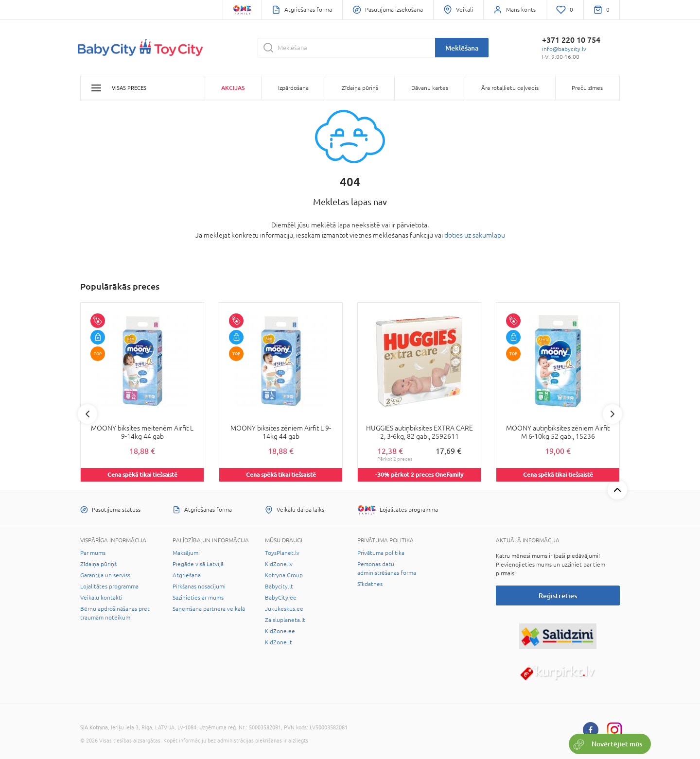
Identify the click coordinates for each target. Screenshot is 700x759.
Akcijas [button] (233, 88)
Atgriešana (187, 575)
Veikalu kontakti (101, 598)
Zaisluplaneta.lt (285, 620)
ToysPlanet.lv (282, 553)
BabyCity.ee (281, 598)
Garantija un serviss (105, 575)
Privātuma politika (381, 553)
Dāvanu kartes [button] (430, 88)
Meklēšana (462, 48)
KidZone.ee (280, 631)
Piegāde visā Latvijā (198, 564)
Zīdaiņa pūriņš (98, 564)
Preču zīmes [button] (587, 88)
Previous (87, 414)
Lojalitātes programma (109, 586)
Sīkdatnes (370, 584)
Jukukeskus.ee (284, 609)
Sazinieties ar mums (198, 598)
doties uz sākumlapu (475, 235)
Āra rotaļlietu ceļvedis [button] (510, 88)
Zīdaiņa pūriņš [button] (360, 88)
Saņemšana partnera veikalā (209, 609)
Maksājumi (186, 553)
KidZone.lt (279, 642)
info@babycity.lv (564, 49)
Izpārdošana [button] (293, 88)
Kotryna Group (284, 575)
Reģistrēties (558, 595)
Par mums (93, 553)
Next (612, 414)
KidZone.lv (279, 564)
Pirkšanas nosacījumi (199, 586)
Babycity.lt (279, 586)
